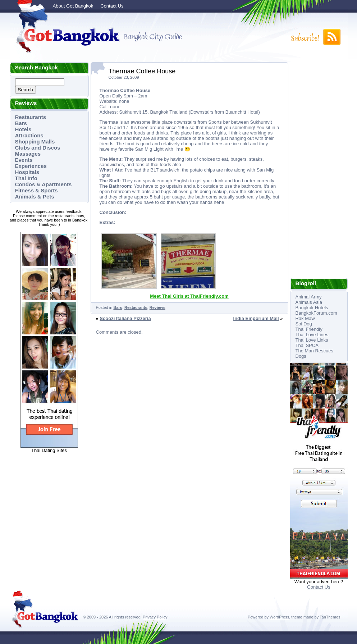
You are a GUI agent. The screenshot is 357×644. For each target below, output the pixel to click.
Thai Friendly (309, 329)
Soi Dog (304, 324)
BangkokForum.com (316, 313)
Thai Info (26, 178)
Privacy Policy (155, 617)
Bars (21, 123)
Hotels (23, 129)
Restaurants (31, 117)
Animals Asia (309, 302)
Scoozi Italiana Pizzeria (125, 318)
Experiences (31, 166)
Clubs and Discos (38, 148)
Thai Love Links (312, 340)
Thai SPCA (307, 345)
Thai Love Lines (312, 335)
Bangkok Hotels (312, 308)
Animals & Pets (35, 197)
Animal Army (309, 297)
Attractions (29, 135)
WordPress (279, 617)
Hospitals (27, 172)
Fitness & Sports (36, 190)
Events (24, 160)
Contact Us (112, 6)
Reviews (157, 307)
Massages (28, 154)
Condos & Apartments (44, 184)
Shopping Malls (35, 141)
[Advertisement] (319, 170)
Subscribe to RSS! (315, 37)
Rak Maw (305, 318)
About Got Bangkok (73, 6)
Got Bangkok (65, 37)
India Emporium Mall (256, 318)
